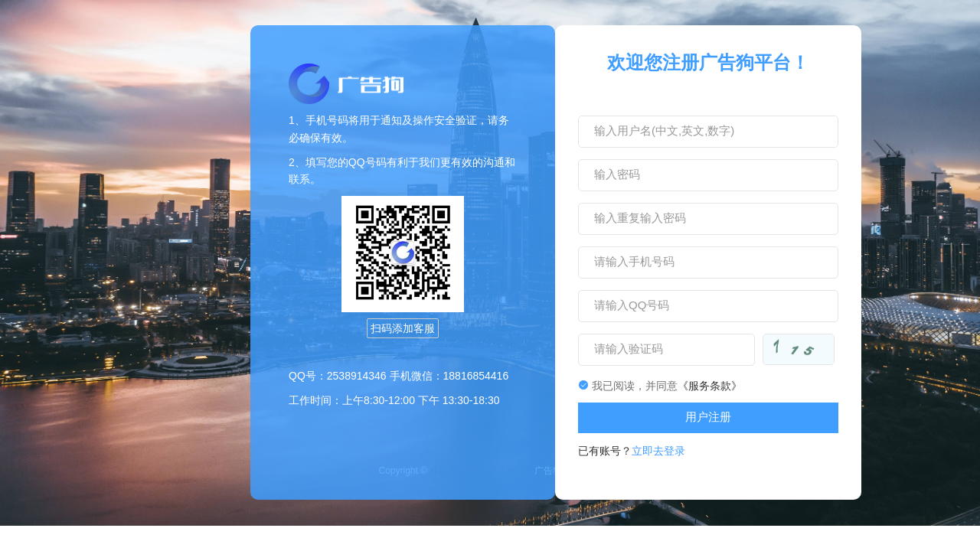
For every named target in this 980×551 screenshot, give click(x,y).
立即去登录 (658, 451)
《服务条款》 (710, 386)
